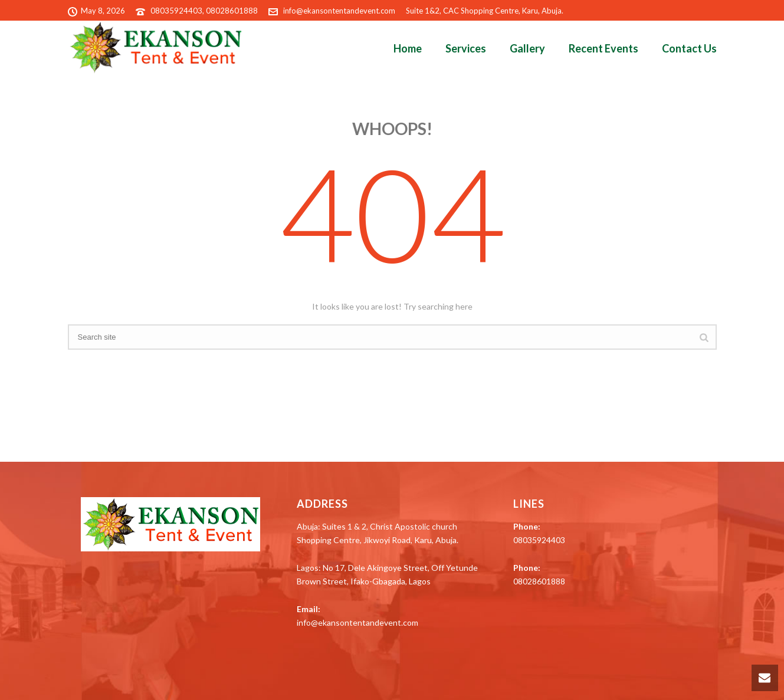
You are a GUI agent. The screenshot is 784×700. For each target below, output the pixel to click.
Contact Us (689, 48)
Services (466, 48)
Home (408, 48)
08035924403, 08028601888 (204, 11)
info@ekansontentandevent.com (339, 11)
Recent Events (603, 48)
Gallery (527, 48)
